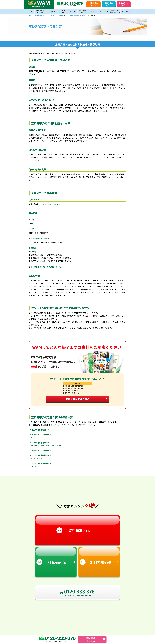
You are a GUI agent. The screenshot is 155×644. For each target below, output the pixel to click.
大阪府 (84, 16)
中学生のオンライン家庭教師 (55, 16)
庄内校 (33, 439)
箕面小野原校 (35, 447)
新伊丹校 (33, 460)
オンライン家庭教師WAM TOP (37, 16)
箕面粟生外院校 (57, 447)
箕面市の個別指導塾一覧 (40, 444)
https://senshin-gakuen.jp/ (53, 204)
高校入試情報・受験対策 (73, 16)
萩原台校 (33, 468)
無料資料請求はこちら (85, 400)
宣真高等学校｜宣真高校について (48, 267)
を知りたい (56, 558)
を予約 (99, 558)
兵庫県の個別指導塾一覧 (40, 452)
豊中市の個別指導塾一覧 (40, 436)
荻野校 (41, 460)
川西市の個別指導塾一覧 (40, 465)
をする (78, 526)
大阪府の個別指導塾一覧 (40, 431)
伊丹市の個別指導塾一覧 (40, 457)
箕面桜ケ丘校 (45, 447)
